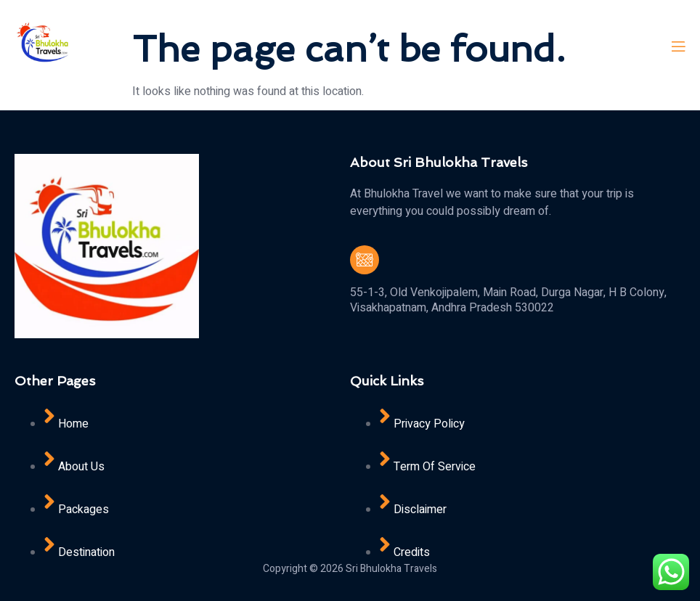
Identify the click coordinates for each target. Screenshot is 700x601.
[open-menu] (677, 47)
